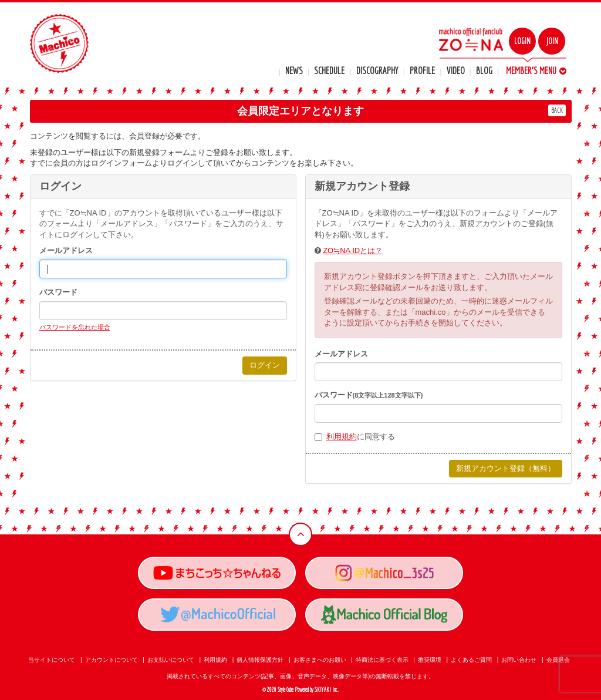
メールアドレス (66, 250)
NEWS (294, 70)
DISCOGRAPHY (377, 70)
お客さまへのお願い (320, 660)
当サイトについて (52, 660)
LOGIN (522, 41)
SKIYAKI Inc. (327, 690)
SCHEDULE (329, 70)
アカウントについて (112, 660)
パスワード (58, 292)
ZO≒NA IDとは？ (353, 250)
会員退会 (558, 660)
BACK (557, 110)
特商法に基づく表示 (382, 660)
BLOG (484, 70)
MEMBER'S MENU (536, 70)
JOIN (552, 41)
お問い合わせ (519, 660)
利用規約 (342, 437)
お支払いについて (171, 660)
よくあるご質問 (471, 660)
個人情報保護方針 (260, 660)
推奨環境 (430, 660)
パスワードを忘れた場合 (75, 327)
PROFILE (422, 70)
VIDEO (456, 70)
